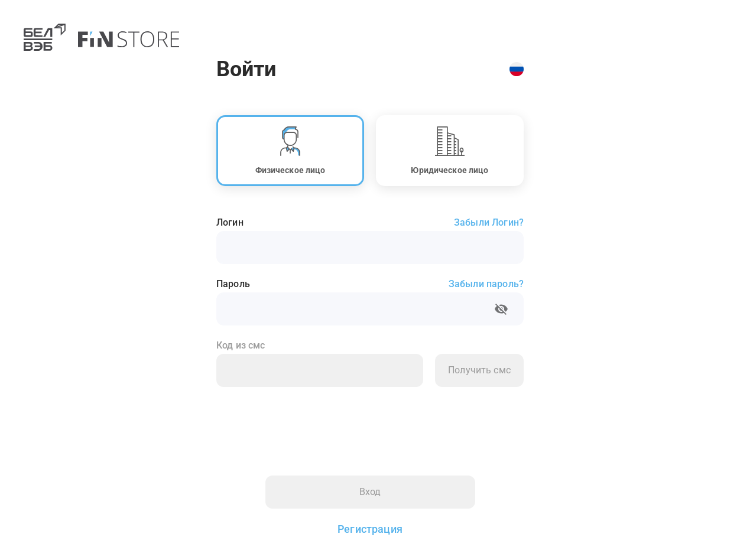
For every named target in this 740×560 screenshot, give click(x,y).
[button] (290, 151)
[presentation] (306, 424)
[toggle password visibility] (501, 309)
